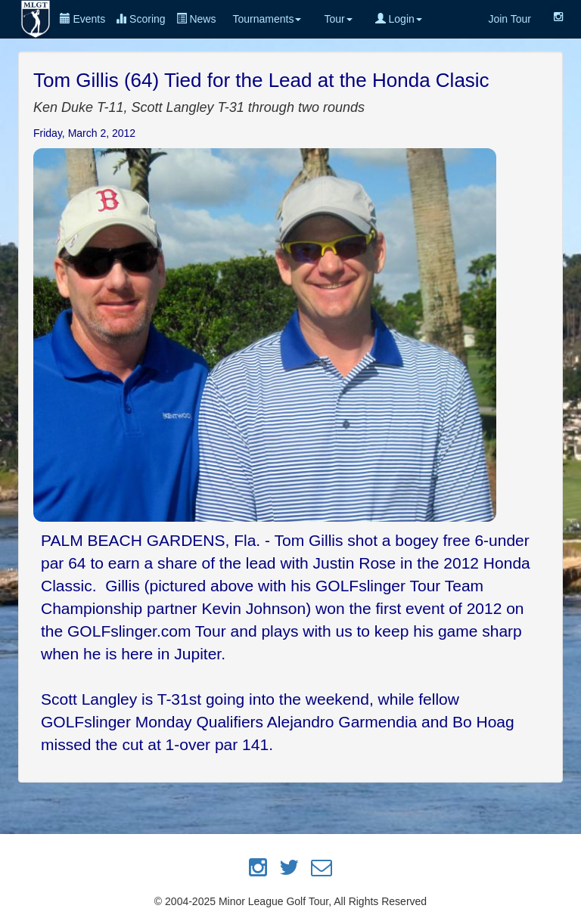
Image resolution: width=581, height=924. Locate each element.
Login (399, 19)
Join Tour (510, 19)
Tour (338, 19)
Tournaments (267, 19)
